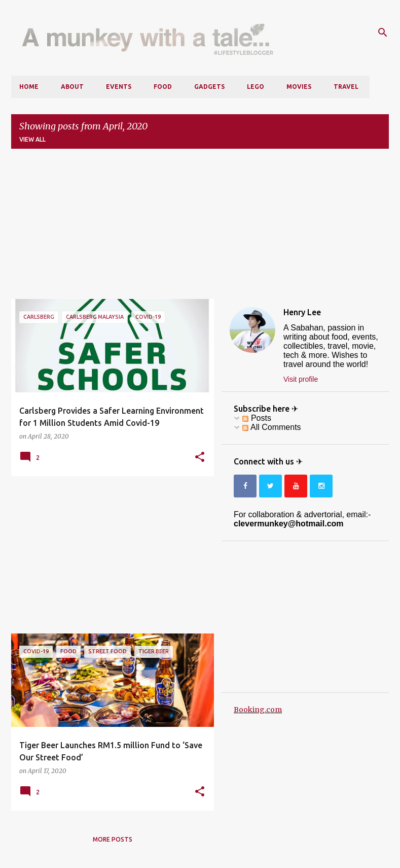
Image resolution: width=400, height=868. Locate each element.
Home (29, 87)
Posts (257, 418)
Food (163, 87)
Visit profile (301, 379)
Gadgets (209, 87)
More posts (113, 839)
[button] (200, 457)
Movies (299, 87)
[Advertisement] (200, 228)
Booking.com (258, 710)
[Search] (383, 32)
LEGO (256, 87)
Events (119, 87)
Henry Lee (302, 312)
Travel (346, 87)
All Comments (271, 427)
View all (32, 139)
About (72, 87)
